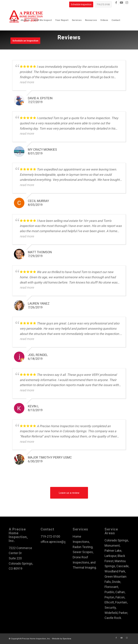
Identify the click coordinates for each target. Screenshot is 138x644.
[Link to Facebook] (116, 3)
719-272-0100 (50, 536)
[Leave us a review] (69, 493)
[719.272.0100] (103, 4)
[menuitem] (14, 20)
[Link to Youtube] (121, 3)
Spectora (67, 639)
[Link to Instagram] (127, 3)
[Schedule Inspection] (81, 4)
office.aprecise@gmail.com (60, 542)
